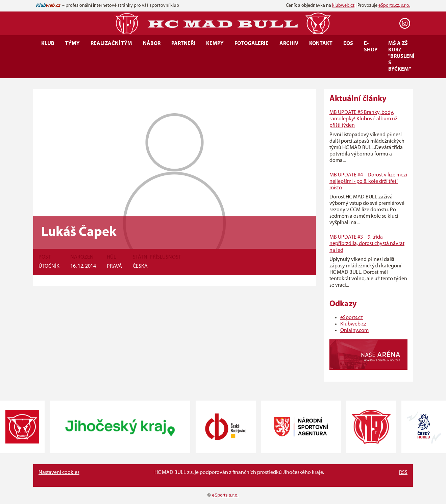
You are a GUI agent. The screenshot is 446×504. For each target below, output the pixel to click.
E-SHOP (371, 47)
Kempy (215, 44)
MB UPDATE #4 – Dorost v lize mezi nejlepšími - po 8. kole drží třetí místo (368, 182)
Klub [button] (48, 44)
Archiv (289, 44)
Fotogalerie (252, 44)
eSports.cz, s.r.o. (394, 6)
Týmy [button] (72, 44)
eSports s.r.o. (226, 495)
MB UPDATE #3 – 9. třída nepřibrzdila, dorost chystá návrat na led (367, 244)
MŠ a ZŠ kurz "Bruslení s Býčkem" (401, 56)
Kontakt (321, 44)
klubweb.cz (343, 6)
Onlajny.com (354, 331)
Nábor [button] (152, 44)
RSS (403, 473)
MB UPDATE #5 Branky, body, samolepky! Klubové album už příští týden (363, 119)
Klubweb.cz (353, 324)
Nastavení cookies (59, 473)
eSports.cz (352, 318)
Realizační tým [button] (111, 44)
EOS (348, 44)
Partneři (183, 44)
